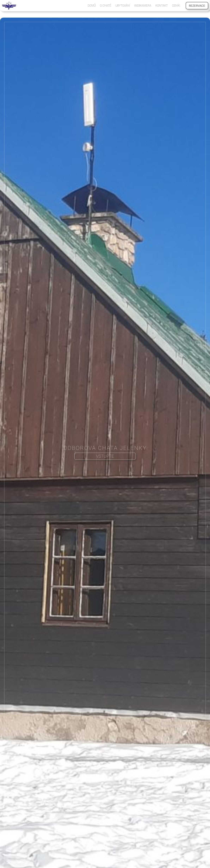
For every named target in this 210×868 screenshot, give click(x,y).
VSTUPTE (105, 456)
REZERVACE (197, 6)
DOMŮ (92, 6)
